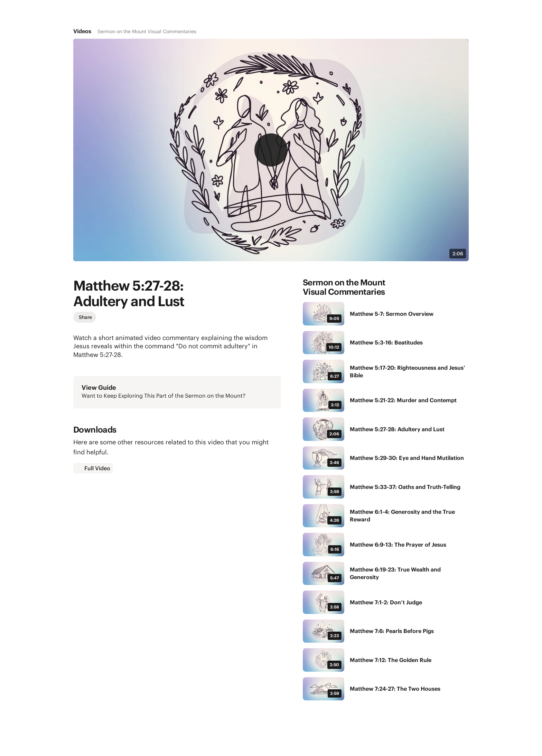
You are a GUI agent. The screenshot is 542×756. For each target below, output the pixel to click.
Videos (82, 31)
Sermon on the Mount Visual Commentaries (147, 31)
